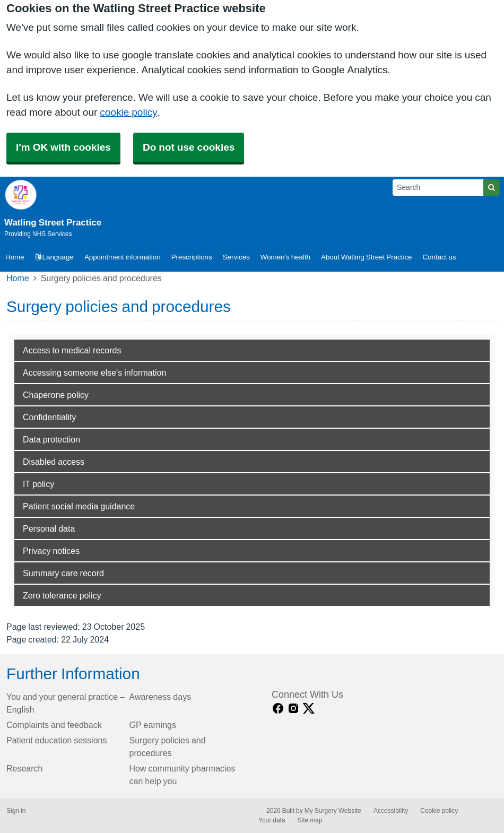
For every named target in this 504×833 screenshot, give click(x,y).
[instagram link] (293, 709)
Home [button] (15, 257)
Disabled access (54, 462)
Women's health (285, 257)
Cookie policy (439, 811)
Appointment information (123, 257)
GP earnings (153, 725)
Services (236, 257)
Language (54, 257)
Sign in (16, 811)
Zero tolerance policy (62, 595)
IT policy (38, 484)
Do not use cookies (189, 147)
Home (18, 278)
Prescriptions (192, 257)
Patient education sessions (57, 740)
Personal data (49, 528)
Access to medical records (72, 350)
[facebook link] (278, 709)
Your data (272, 820)
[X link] (309, 709)
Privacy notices (51, 551)
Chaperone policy (56, 395)
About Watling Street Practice (366, 257)
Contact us (439, 257)
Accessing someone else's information (94, 372)
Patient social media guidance (79, 506)
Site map (310, 820)
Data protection (51, 439)
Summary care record (63, 573)
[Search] (438, 188)
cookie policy (128, 112)
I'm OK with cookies (63, 147)
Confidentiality (50, 417)
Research (24, 768)
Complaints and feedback (54, 725)
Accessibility (391, 811)
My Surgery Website (333, 811)
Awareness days (160, 697)
